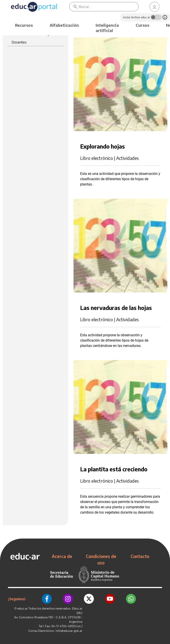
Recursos (24, 25)
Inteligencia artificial (107, 28)
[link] (155, 7)
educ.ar (23, 608)
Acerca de (62, 556)
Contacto (140, 556)
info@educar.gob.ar (69, 631)
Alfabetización (64, 25)
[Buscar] (109, 7)
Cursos (142, 25)
